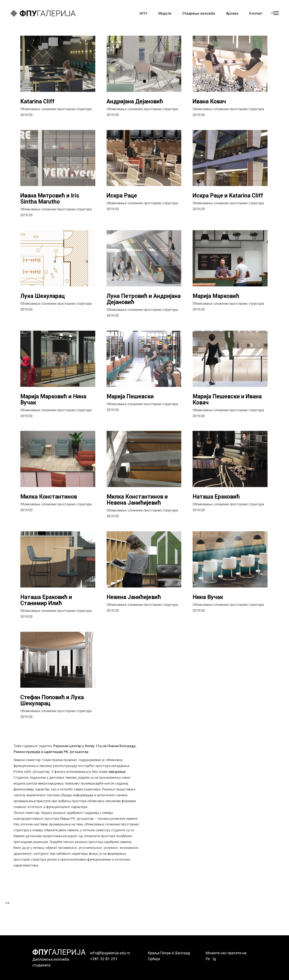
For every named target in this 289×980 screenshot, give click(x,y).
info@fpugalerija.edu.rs (110, 953)
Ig (214, 959)
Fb (208, 959)
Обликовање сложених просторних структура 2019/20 (56, 112)
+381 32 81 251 (104, 959)
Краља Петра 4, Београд (169, 953)
